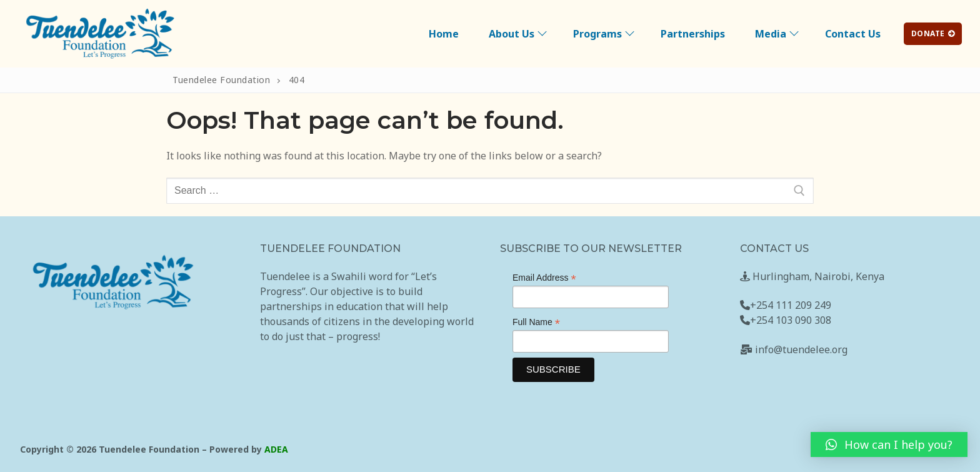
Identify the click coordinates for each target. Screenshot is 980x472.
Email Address (544, 278)
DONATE (933, 33)
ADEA (276, 449)
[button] (889, 444)
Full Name (536, 322)
